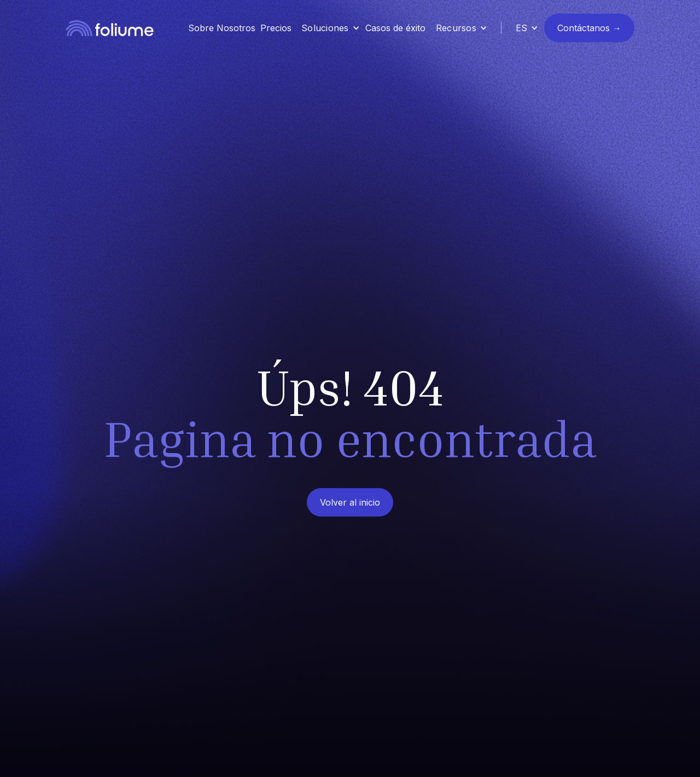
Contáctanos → (589, 28)
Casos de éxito (395, 28)
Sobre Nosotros (222, 28)
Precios (276, 28)
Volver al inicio (350, 502)
